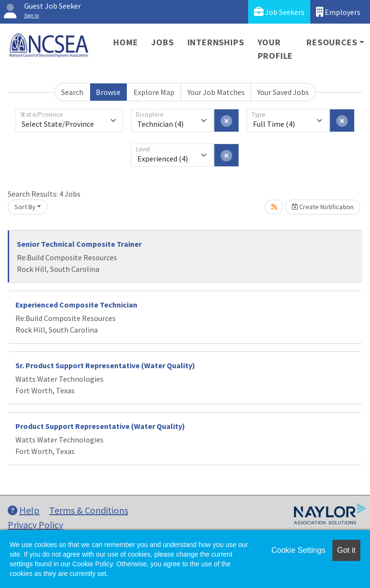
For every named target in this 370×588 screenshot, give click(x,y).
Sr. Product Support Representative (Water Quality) (105, 365)
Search (72, 92)
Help (24, 510)
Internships (216, 42)
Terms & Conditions (89, 510)
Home (126, 42)
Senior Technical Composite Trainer (79, 244)
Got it (346, 550)
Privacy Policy (35, 525)
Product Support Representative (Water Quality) (100, 426)
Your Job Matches (216, 92)
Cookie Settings (298, 550)
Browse (108, 92)
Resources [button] (332, 42)
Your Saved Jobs (283, 92)
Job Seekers (279, 12)
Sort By (25, 207)
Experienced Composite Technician (76, 305)
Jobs (162, 42)
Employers (338, 12)
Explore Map (154, 92)
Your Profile (276, 49)
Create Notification (323, 207)
